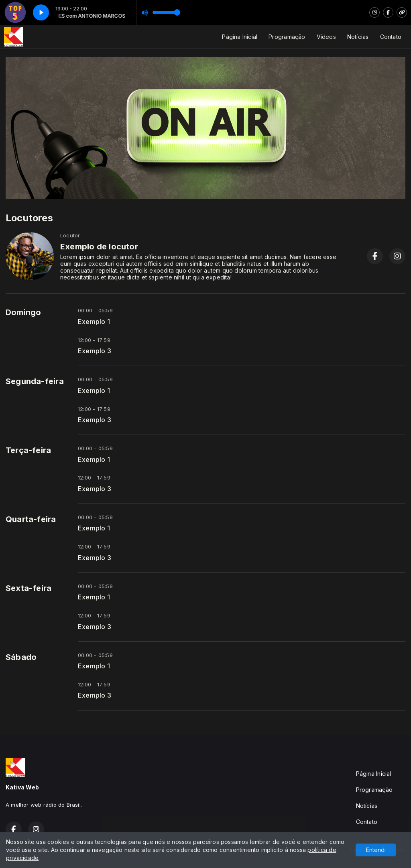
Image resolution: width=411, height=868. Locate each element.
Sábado (21, 657)
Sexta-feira (28, 588)
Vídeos (326, 37)
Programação (287, 37)
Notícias (358, 37)
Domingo (23, 312)
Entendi (376, 850)
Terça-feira (28, 450)
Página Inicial (240, 37)
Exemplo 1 (94, 322)
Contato (391, 37)
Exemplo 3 (95, 351)
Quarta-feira (31, 519)
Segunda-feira (35, 381)
